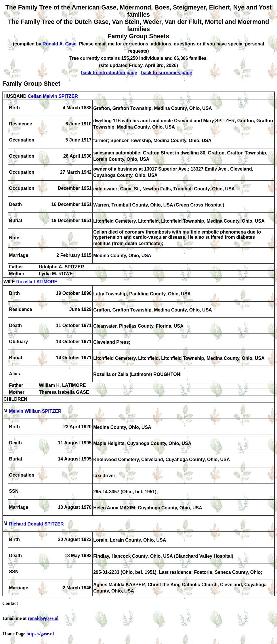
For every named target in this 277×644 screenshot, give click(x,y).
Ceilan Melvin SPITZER (53, 96)
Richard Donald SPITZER (36, 524)
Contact (10, 603)
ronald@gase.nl (43, 618)
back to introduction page (109, 73)
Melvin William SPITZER (35, 411)
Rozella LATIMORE (37, 282)
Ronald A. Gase (60, 44)
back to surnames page (167, 73)
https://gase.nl (40, 634)
